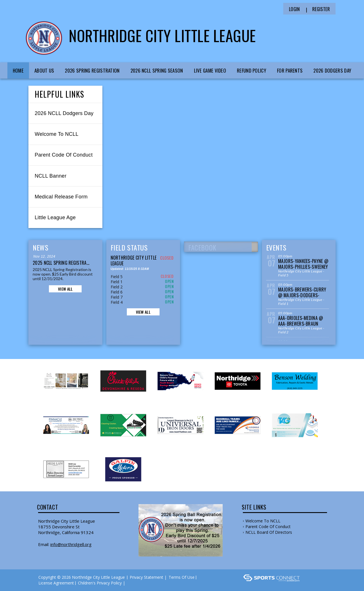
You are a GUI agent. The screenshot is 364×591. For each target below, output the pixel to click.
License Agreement (56, 583)
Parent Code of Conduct (268, 527)
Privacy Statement (146, 577)
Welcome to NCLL (263, 521)
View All (65, 289)
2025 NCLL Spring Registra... (61, 263)
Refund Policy (252, 70)
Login (294, 9)
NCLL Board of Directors (269, 532)
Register (321, 9)
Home (18, 70)
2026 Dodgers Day (332, 70)
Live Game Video (210, 70)
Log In (135, 583)
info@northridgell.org (71, 544)
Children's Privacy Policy (100, 583)
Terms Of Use (182, 577)
